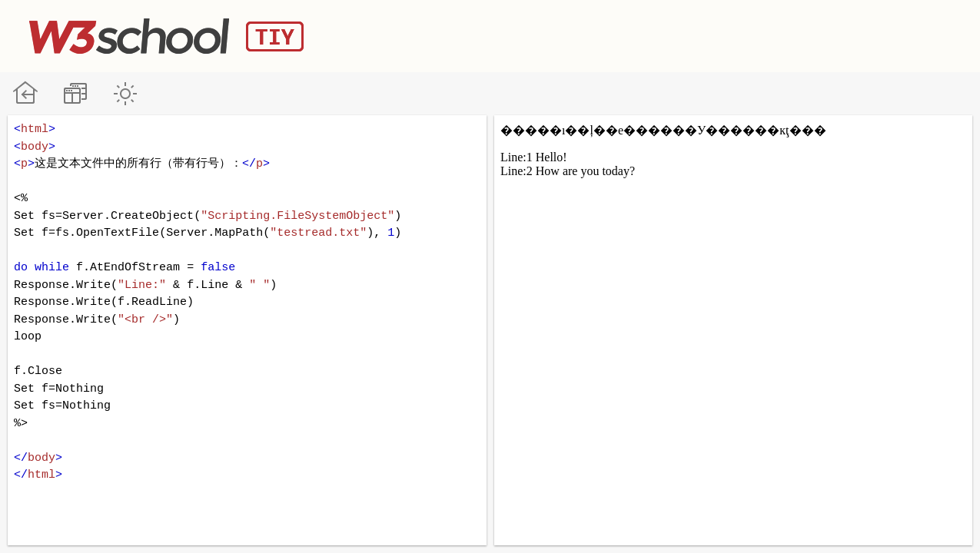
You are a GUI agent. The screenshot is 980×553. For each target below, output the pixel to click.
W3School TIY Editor (166, 36)
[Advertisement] (672, 35)
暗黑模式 (125, 93)
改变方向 (75, 93)
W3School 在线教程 (25, 93)
